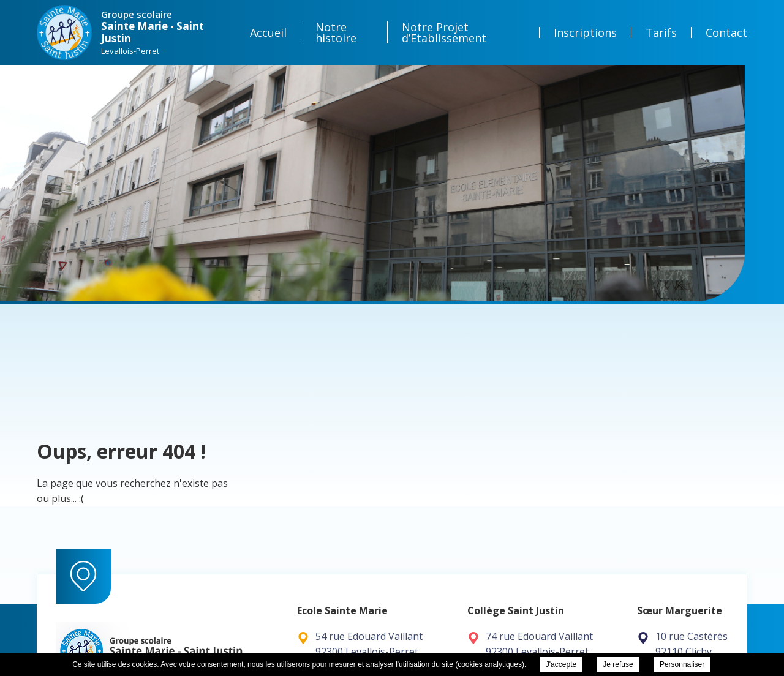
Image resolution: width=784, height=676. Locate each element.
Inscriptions (585, 32)
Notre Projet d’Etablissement (444, 32)
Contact (726, 32)
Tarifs (661, 32)
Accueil (268, 32)
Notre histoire (336, 32)
